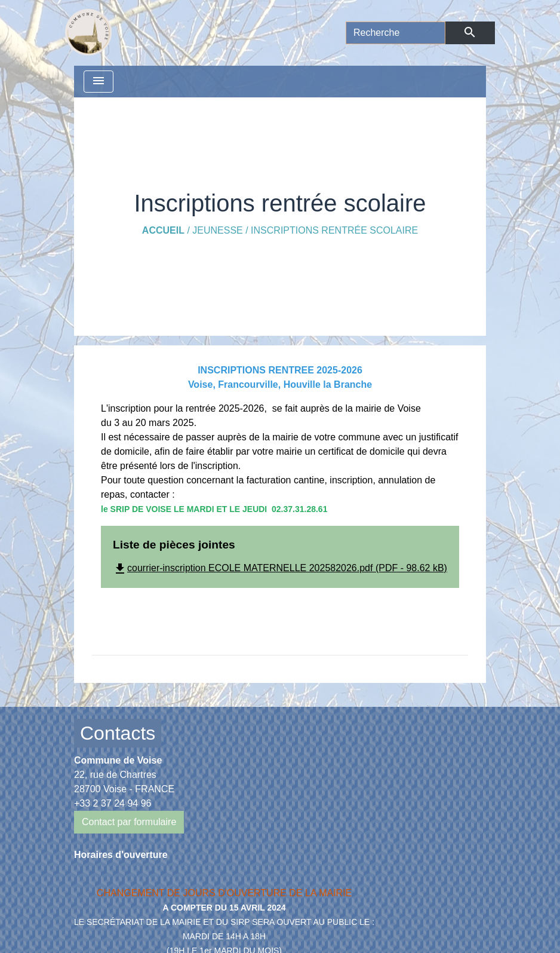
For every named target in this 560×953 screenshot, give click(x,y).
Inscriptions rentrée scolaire (334, 230)
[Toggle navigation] (99, 82)
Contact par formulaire (129, 822)
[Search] (396, 33)
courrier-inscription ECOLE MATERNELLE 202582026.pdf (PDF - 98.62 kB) (280, 568)
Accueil (163, 230)
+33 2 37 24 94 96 (113, 803)
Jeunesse (217, 230)
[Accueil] (88, 33)
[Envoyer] (470, 33)
